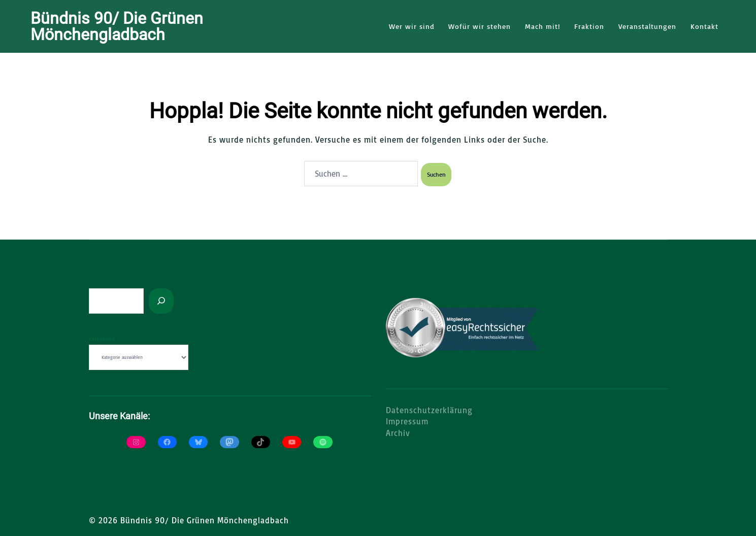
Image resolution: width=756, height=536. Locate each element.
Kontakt (704, 26)
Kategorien (102, 338)
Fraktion (589, 26)
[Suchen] (161, 300)
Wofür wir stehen (480, 26)
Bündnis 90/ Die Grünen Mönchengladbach (117, 26)
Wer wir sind (412, 26)
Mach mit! (543, 26)
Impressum (407, 421)
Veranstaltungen (647, 26)
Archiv (398, 432)
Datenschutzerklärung (429, 410)
